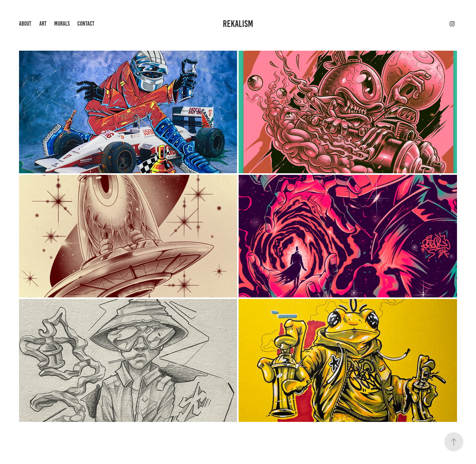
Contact (86, 24)
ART (43, 24)
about (25, 24)
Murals (62, 24)
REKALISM (238, 24)
